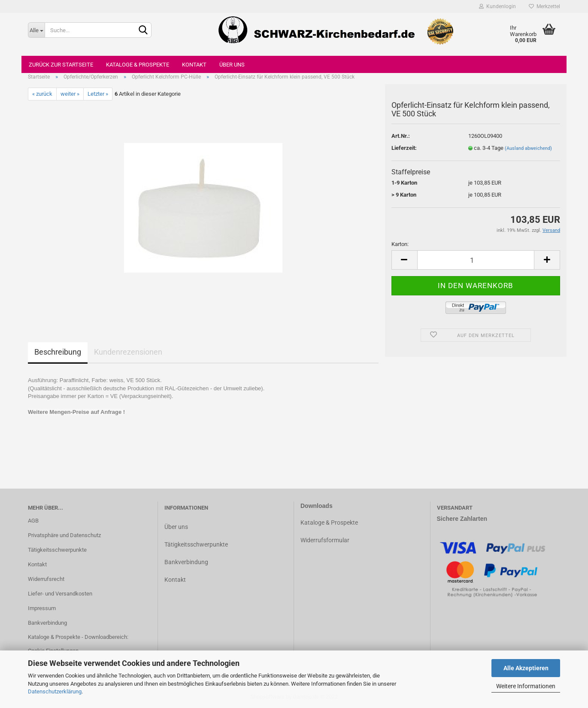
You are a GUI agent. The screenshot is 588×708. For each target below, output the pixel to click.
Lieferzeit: (404, 148)
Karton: (400, 244)
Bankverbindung (47, 623)
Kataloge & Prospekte (138, 65)
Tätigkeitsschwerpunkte (57, 550)
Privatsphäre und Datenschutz (64, 535)
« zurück (42, 94)
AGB (33, 521)
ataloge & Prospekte (331, 523)
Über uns (232, 65)
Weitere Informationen (526, 686)
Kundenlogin (497, 6)
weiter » (70, 94)
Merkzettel (544, 6)
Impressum (42, 608)
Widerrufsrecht (46, 579)
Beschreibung (58, 352)
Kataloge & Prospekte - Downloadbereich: (78, 637)
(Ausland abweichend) (528, 148)
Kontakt (194, 65)
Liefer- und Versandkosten (60, 594)
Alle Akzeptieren (526, 668)
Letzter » (98, 94)
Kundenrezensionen (128, 352)
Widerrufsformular (325, 540)
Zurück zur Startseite (61, 65)
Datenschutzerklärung (55, 691)
